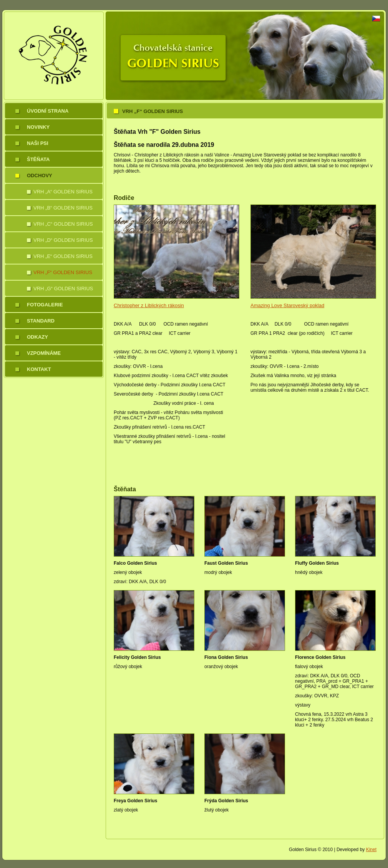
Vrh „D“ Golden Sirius (63, 240)
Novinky (38, 127)
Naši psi (38, 143)
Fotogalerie (45, 305)
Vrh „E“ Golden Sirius (63, 256)
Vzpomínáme (44, 353)
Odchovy (40, 175)
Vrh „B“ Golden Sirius (63, 208)
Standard (41, 321)
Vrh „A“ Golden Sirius (63, 192)
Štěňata (38, 159)
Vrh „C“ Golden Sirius (63, 224)
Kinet (371, 850)
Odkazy (37, 337)
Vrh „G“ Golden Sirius (63, 289)
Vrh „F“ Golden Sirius (63, 272)
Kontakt (39, 369)
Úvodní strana (48, 111)
